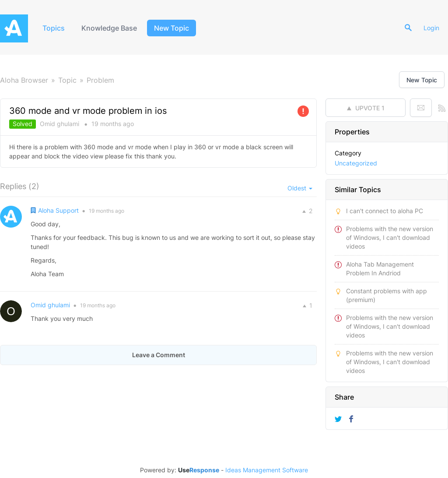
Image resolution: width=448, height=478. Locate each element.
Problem (100, 80)
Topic (67, 80)
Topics (54, 28)
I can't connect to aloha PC (385, 211)
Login (431, 28)
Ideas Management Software (267, 470)
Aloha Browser (24, 80)
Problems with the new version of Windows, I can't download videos (390, 237)
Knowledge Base (109, 28)
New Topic (171, 28)
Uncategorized (356, 163)
